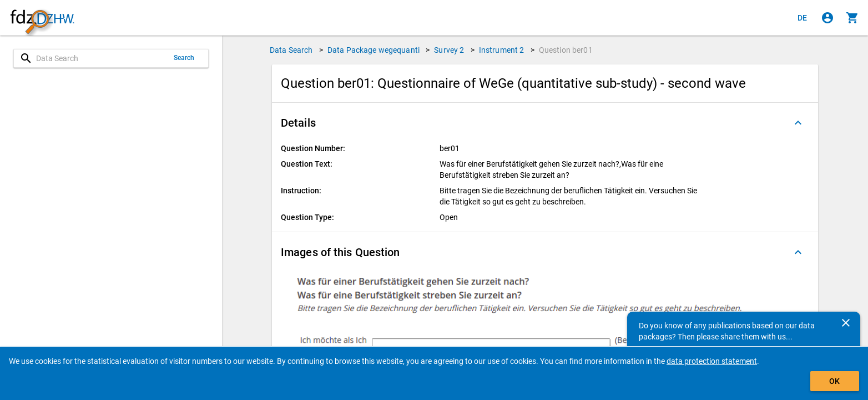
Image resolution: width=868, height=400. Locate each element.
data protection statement (712, 361)
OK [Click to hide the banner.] (834, 381)
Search (184, 58)
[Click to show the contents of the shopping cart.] (852, 18)
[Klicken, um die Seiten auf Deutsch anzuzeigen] (803, 18)
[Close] (846, 323)
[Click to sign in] (827, 18)
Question (566, 50)
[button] (545, 123)
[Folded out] (798, 123)
